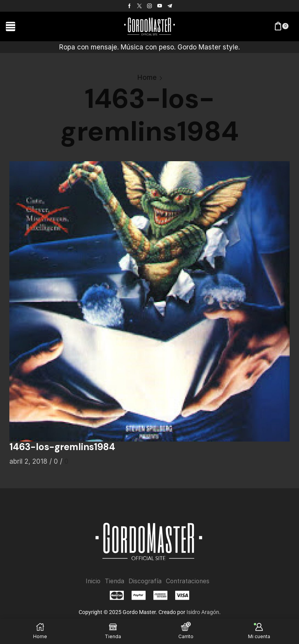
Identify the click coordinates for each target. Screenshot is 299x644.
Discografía (144, 581)
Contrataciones (188, 581)
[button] (11, 26)
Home (147, 77)
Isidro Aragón (203, 612)
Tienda (113, 581)
